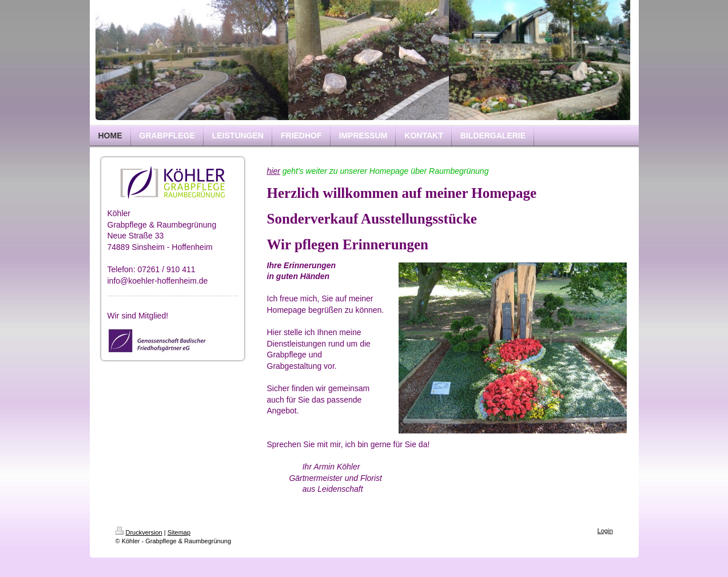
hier (274, 171)
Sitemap (179, 532)
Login (605, 531)
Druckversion (139, 532)
